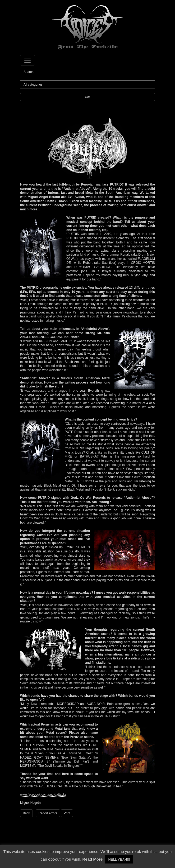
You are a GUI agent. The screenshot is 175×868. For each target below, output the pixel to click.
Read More (93, 859)
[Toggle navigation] (27, 60)
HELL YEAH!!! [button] (119, 859)
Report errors (48, 813)
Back (27, 813)
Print (67, 813)
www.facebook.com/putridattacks (43, 795)
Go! (88, 97)
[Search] (87, 72)
